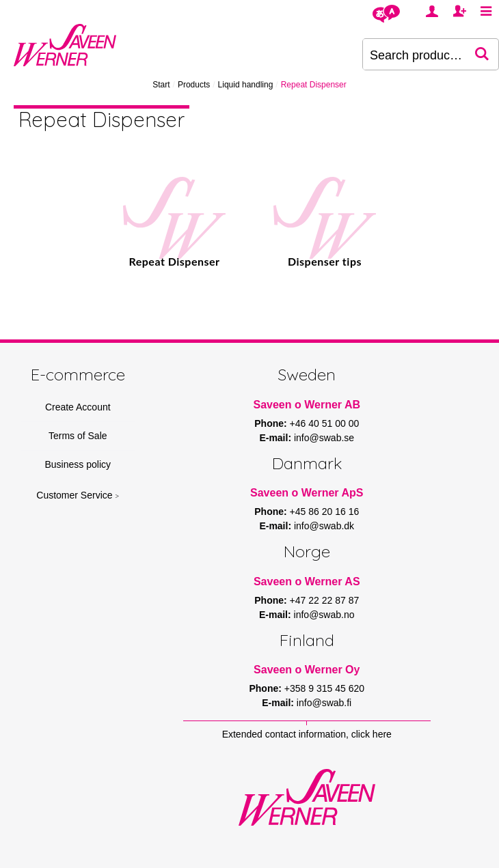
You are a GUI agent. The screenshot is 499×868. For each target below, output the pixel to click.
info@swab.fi (324, 703)
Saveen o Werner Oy (307, 670)
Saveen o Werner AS (307, 582)
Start (161, 85)
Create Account (78, 407)
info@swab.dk (324, 526)
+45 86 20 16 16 (325, 512)
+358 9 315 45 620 (324, 688)
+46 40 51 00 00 (325, 423)
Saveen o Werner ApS (307, 493)
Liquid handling (246, 85)
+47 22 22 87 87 (325, 600)
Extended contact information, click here (307, 734)
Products (194, 85)
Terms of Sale (78, 436)
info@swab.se (324, 438)
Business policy (78, 464)
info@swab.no (324, 615)
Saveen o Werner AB (307, 405)
